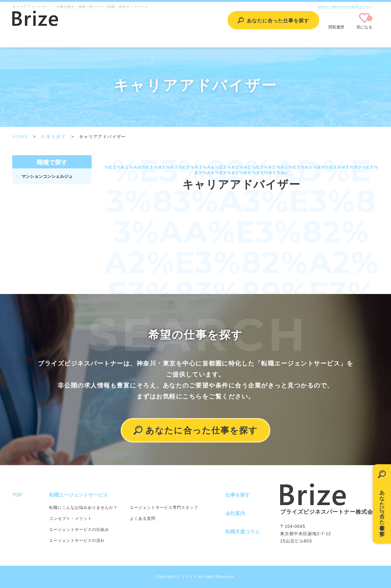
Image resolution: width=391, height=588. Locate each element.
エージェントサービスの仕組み (79, 529)
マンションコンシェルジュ (47, 176)
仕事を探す (169, 39)
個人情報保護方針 (344, 39)
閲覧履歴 (336, 27)
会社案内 (220, 39)
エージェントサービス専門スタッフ (164, 507)
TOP (31, 39)
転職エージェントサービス (96, 39)
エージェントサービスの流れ (77, 540)
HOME (20, 137)
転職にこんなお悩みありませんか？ (83, 507)
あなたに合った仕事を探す (382, 510)
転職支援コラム (276, 39)
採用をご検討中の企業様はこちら (345, 7)
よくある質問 (143, 518)
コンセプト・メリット (71, 518)
